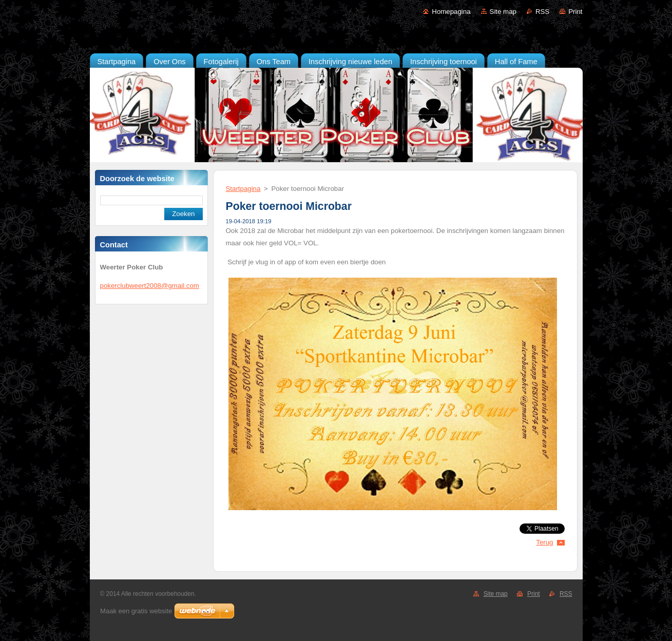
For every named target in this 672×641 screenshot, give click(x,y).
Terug (544, 542)
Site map (503, 12)
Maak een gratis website (136, 611)
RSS (542, 12)
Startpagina (243, 189)
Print (575, 12)
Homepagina (451, 12)
